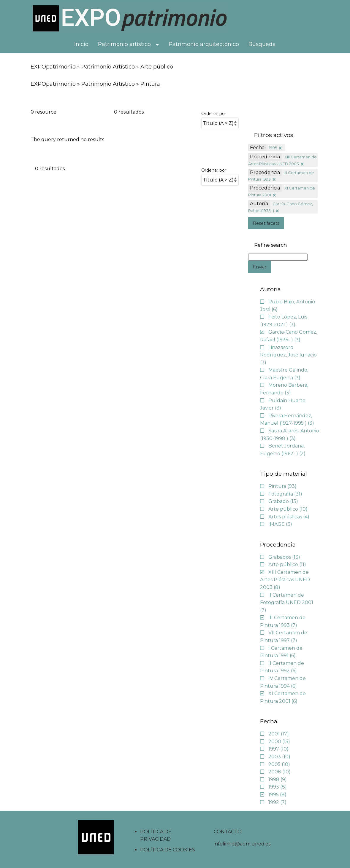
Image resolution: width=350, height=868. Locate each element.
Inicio (81, 44)
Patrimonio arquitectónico (204, 44)
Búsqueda (262, 44)
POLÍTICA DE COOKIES (168, 850)
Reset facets (266, 223)
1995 (273, 148)
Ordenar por (214, 114)
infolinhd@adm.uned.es (242, 844)
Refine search (270, 245)
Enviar (260, 267)
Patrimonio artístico (124, 44)
